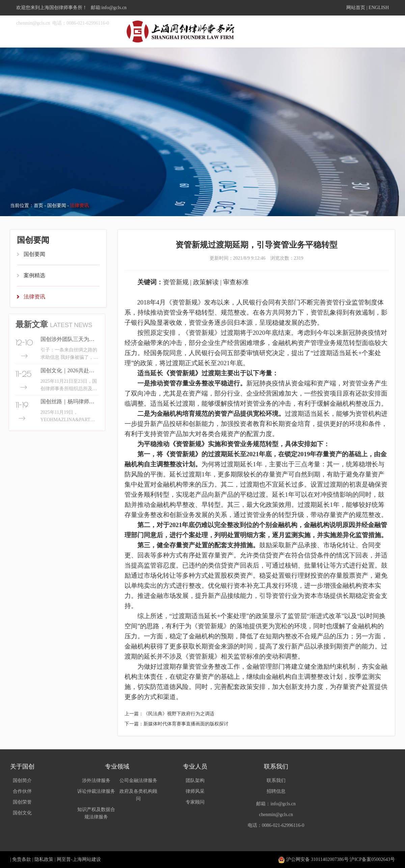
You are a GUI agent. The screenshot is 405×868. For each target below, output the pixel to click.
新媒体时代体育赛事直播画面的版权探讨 (186, 724)
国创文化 (22, 813)
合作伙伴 (22, 791)
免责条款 (22, 859)
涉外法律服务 (96, 780)
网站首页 (356, 8)
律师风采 (195, 791)
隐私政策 (44, 859)
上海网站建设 (87, 859)
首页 (38, 206)
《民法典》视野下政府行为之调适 (179, 714)
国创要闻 (57, 206)
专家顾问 (195, 802)
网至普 (64, 859)
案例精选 (34, 275)
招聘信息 (276, 791)
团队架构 (195, 780)
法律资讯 (34, 297)
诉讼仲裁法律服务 (96, 791)
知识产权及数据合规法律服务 (96, 813)
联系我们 (276, 780)
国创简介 (22, 780)
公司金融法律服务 (138, 780)
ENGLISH (379, 8)
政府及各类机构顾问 (138, 795)
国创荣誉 (22, 802)
